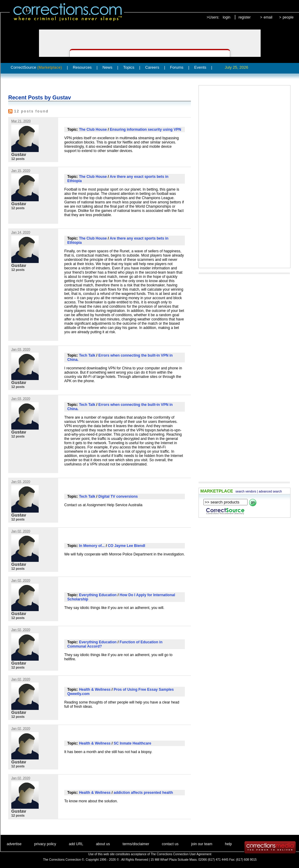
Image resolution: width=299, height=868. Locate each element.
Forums (177, 67)
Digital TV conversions (118, 496)
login (226, 17)
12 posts (18, 159)
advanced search (270, 491)
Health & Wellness (95, 690)
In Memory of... (92, 546)
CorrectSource (36, 67)
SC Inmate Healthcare (132, 743)
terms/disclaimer (136, 844)
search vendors (246, 491)
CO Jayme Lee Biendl (127, 546)
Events (200, 67)
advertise (14, 844)
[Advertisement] (232, 177)
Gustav (19, 154)
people (288, 17)
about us (103, 844)
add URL (76, 844)
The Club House (93, 130)
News (108, 67)
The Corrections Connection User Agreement (181, 854)
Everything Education (98, 595)
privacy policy (45, 844)
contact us (170, 844)
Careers (152, 67)
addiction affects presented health (143, 793)
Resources (82, 67)
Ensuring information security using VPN (146, 130)
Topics (129, 67)
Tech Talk (87, 355)
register (244, 17)
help (229, 844)
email (268, 17)
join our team (202, 844)
